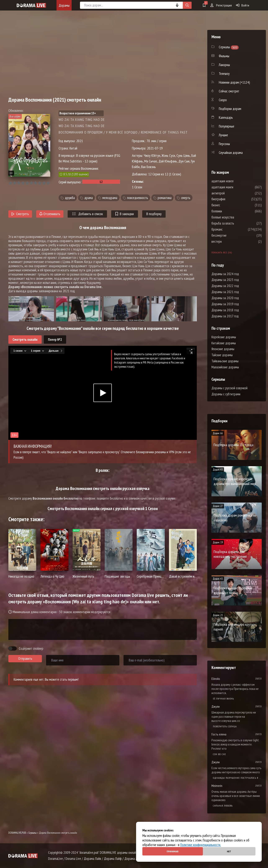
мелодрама (110, 198)
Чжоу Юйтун (152, 155)
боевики (229, 211)
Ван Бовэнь (148, 167)
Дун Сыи (184, 161)
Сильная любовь (223, 806)
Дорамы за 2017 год (225, 316)
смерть (186, 198)
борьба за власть (235, 223)
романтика (165, 198)
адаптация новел (235, 181)
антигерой (231, 193)
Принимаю (173, 851)
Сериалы (32, 833)
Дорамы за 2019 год (225, 304)
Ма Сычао (151, 161)
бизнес (228, 205)
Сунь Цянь (183, 155)
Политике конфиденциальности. (201, 845)
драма (89, 198)
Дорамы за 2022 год (225, 286)
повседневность (138, 198)
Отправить (25, 659)
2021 (80, 141)
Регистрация (221, 5)
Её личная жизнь (223, 699)
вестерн (229, 241)
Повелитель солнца (225, 726)
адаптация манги (235, 187)
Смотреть (20, 214)
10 (48, 183)
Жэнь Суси (168, 155)
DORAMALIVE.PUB (17, 833)
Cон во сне (219, 754)
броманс (230, 229)
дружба (70, 198)
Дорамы (64, 5)
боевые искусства (235, 217)
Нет (229, 851)
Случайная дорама (231, 153)
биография (231, 199)
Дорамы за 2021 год (225, 292)
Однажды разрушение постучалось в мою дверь (237, 778)
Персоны (224, 144)
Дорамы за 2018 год (225, 310)
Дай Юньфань (168, 161)
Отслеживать (50, 214)
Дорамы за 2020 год (225, 298)
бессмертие (232, 235)
